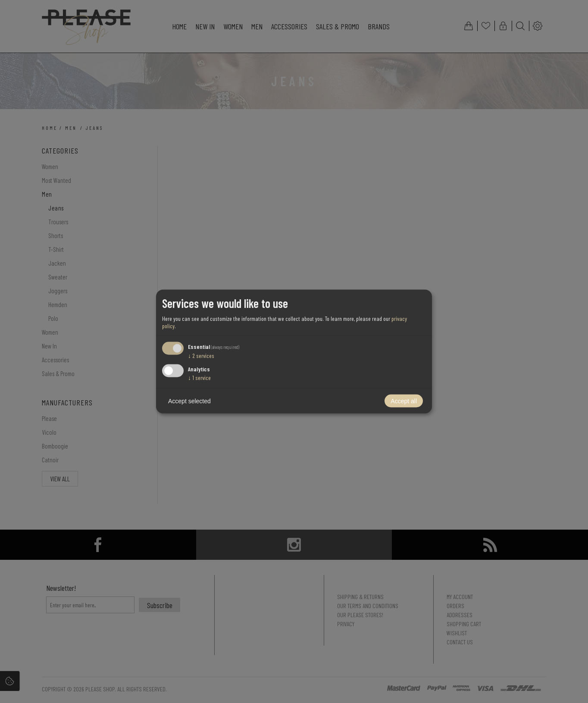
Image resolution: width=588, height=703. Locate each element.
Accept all (404, 401)
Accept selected (189, 401)
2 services (201, 355)
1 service (199, 378)
